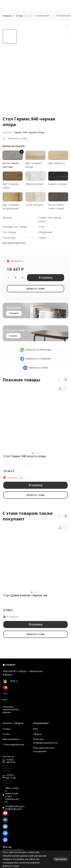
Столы (20, 16)
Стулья (6, 729)
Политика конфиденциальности (45, 741)
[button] (59, 380)
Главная (7, 16)
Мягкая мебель (11, 739)
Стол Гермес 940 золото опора (25, 456)
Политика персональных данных (11, 709)
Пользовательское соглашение (44, 750)
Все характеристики (14, 243)
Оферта (37, 734)
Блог (35, 729)
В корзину (46, 277)
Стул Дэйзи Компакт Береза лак (25, 595)
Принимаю (61, 859)
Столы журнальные (13, 744)
